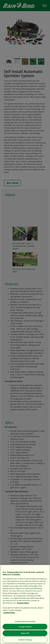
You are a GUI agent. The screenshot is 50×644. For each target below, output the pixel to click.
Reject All (25, 633)
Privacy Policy (13, 572)
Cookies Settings (25, 640)
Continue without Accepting (25, 621)
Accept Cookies (25, 627)
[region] (25, 604)
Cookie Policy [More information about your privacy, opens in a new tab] (9, 613)
